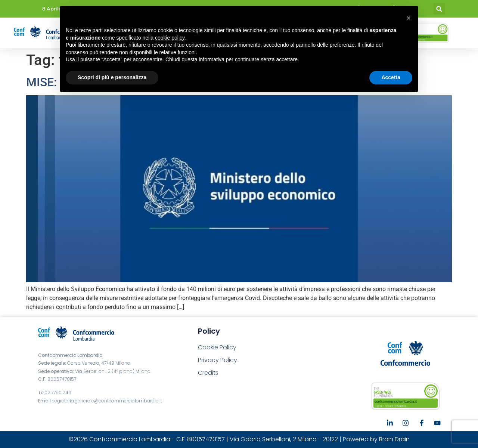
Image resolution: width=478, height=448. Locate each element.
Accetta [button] (391, 77)
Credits (208, 373)
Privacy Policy (218, 360)
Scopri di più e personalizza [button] (112, 77)
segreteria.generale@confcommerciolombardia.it (107, 401)
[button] (439, 9)
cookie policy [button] (170, 38)
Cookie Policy (217, 347)
